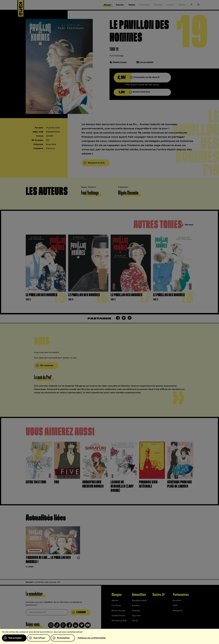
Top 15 (135, 621)
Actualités (139, 595)
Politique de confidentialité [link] (92, 638)
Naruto (115, 601)
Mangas (117, 595)
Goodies (136, 606)
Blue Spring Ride (119, 621)
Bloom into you (119, 611)
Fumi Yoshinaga (116, 56)
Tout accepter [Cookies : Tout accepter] (15, 638)
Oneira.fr (159, 595)
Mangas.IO (178, 611)
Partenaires (181, 595)
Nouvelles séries (139, 601)
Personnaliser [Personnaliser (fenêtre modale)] (63, 638)
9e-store (177, 601)
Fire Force (116, 606)
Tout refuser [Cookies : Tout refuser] (39, 638)
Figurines (136, 616)
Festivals (136, 611)
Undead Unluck (118, 616)
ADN (175, 606)
